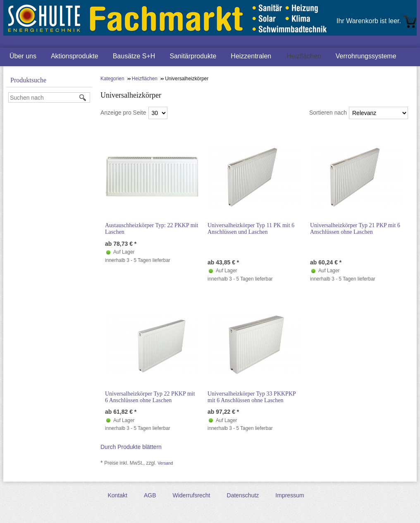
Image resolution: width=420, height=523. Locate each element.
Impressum (290, 495)
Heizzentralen (251, 56)
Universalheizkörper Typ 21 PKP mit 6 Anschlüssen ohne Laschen (355, 229)
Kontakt (117, 495)
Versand (165, 463)
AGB (150, 495)
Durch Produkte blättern (131, 447)
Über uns (23, 56)
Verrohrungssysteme (366, 56)
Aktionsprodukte (75, 56)
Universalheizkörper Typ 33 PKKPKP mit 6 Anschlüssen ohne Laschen (252, 397)
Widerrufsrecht (191, 495)
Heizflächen (304, 56)
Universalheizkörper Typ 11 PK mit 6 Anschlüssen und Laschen (251, 229)
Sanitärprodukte (193, 56)
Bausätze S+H (134, 56)
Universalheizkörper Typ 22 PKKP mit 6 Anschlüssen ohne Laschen (150, 397)
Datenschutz (243, 495)
